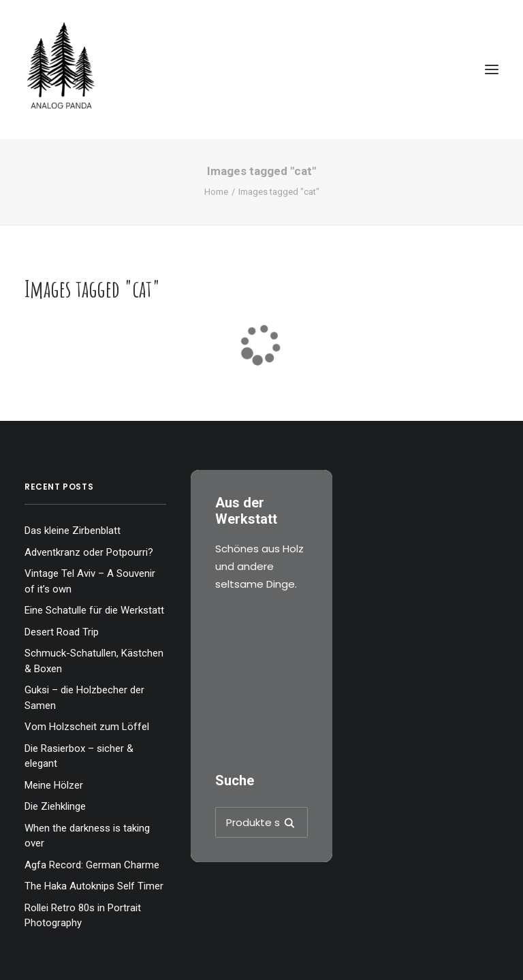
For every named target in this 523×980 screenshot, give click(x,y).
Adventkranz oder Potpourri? (89, 552)
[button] (492, 69)
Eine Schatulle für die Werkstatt (94, 610)
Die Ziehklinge (55, 806)
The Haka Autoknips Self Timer (94, 886)
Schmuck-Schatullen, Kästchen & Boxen (94, 661)
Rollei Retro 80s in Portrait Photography (83, 916)
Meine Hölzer (54, 785)
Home (216, 192)
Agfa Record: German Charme (92, 865)
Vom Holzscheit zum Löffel (87, 727)
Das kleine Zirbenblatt (73, 531)
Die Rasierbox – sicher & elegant (79, 756)
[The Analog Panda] (261, 69)
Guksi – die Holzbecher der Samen (84, 698)
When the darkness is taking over (87, 836)
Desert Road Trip (62, 632)
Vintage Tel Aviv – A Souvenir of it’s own (90, 581)
